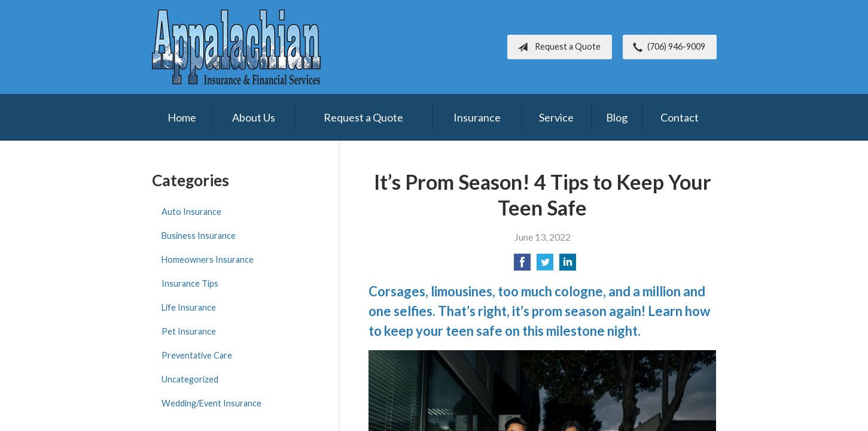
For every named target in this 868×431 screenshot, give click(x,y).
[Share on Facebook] (522, 265)
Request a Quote (557, 47)
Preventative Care (197, 355)
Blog (617, 117)
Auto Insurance (191, 212)
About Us (254, 117)
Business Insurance (199, 236)
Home (182, 117)
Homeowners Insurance (208, 259)
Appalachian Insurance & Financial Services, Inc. (236, 47)
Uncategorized (190, 379)
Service (556, 117)
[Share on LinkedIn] (568, 265)
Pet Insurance (189, 331)
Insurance (477, 117)
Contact (680, 117)
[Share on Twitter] (545, 265)
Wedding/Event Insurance (211, 403)
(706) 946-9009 (667, 47)
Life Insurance (189, 307)
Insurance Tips (190, 283)
